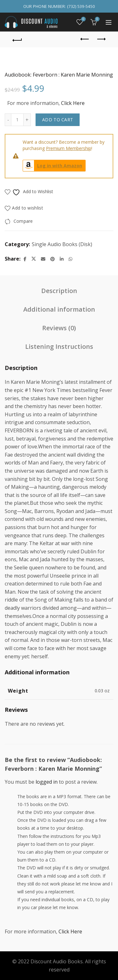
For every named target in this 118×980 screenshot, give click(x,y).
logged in (47, 782)
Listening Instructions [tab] (59, 346)
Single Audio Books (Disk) (62, 244)
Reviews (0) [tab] (59, 328)
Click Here (73, 103)
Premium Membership (69, 148)
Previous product (85, 39)
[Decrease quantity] (8, 120)
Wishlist (83, 19)
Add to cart (58, 120)
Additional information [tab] (59, 309)
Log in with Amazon (53, 166)
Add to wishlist (28, 208)
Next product (101, 39)
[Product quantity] (17, 120)
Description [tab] (59, 291)
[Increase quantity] (27, 120)
